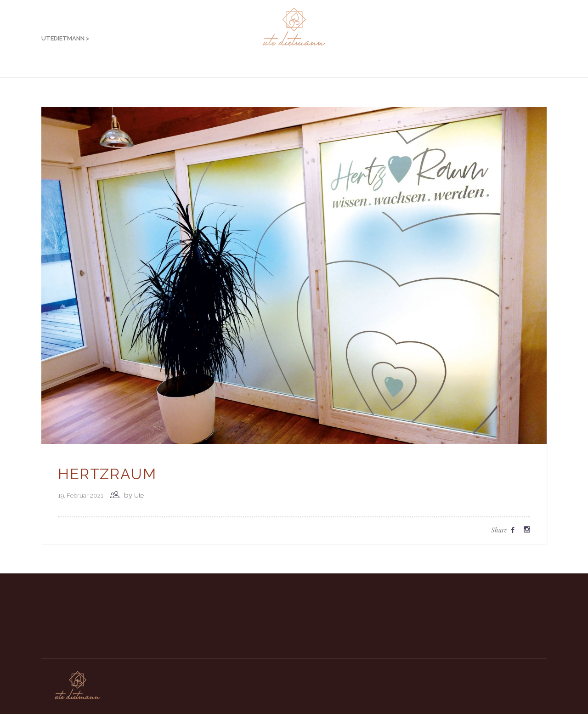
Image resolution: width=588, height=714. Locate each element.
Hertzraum (107, 474)
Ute (139, 496)
